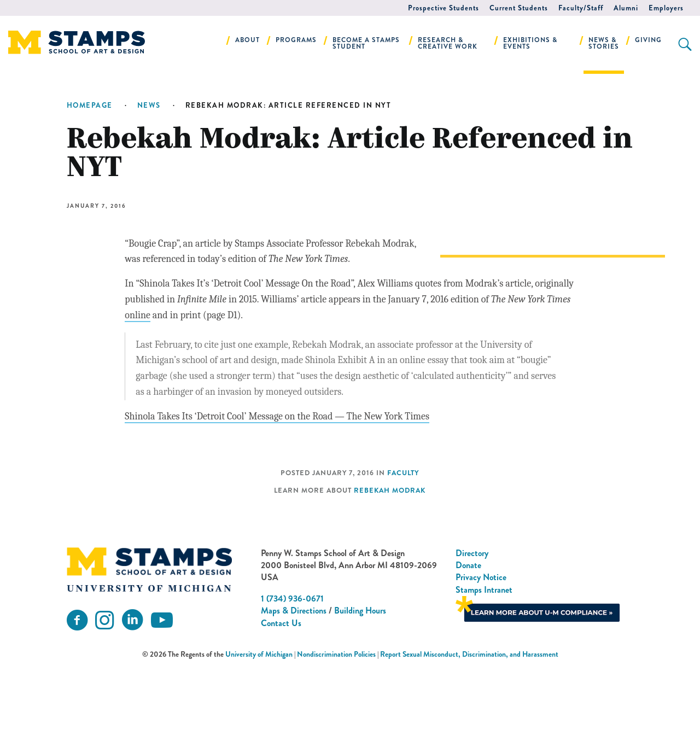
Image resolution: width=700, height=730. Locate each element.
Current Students (519, 8)
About (247, 40)
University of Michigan (259, 718)
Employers (666, 8)
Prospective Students (444, 8)
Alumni (626, 8)
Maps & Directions (294, 673)
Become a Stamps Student (366, 43)
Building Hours (360, 673)
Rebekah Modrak (390, 553)
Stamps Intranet (484, 653)
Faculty (403, 536)
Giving (648, 40)
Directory (472, 616)
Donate (468, 628)
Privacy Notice (481, 641)
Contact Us (281, 686)
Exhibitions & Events (530, 43)
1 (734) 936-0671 (292, 661)
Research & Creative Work (448, 43)
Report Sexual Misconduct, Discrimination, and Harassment (469, 718)
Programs (296, 40)
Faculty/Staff (581, 8)
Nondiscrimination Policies (336, 718)
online (183, 331)
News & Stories (604, 43)
